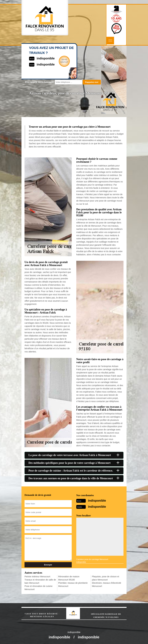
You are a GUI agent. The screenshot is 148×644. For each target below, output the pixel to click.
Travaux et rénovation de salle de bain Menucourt (40, 581)
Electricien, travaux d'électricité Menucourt (107, 585)
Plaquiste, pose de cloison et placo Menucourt (106, 578)
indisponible (97, 501)
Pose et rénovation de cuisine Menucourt (39, 588)
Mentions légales (42, 616)
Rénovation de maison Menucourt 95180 (69, 578)
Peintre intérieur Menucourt (37, 577)
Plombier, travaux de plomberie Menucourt (73, 585)
